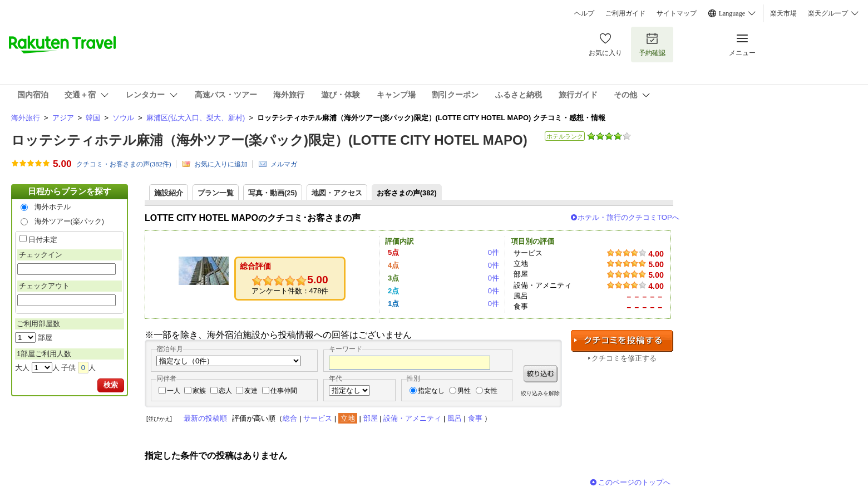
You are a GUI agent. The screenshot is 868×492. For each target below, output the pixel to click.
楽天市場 (783, 13)
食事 (475, 418)
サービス (318, 418)
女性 (491, 391)
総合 (290, 418)
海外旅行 (26, 118)
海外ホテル (53, 207)
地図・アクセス (337, 193)
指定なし (431, 391)
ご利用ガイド (625, 13)
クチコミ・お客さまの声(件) (124, 164)
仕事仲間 (284, 391)
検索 (111, 385)
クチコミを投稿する (622, 341)
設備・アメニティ (412, 418)
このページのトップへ (634, 482)
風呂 (455, 418)
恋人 (225, 391)
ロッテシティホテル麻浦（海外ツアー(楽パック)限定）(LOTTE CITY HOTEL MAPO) (269, 140)
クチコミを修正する (624, 358)
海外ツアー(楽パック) (70, 221)
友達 (251, 391)
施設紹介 (169, 193)
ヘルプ (584, 13)
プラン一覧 (216, 193)
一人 (174, 391)
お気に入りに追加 (221, 164)
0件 (494, 252)
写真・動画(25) (273, 193)
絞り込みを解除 (540, 393)
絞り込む (541, 374)
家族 (199, 391)
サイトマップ (677, 13)
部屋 (371, 418)
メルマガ (284, 164)
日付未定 (43, 240)
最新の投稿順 (205, 418)
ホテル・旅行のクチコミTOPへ (628, 217)
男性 (464, 391)
